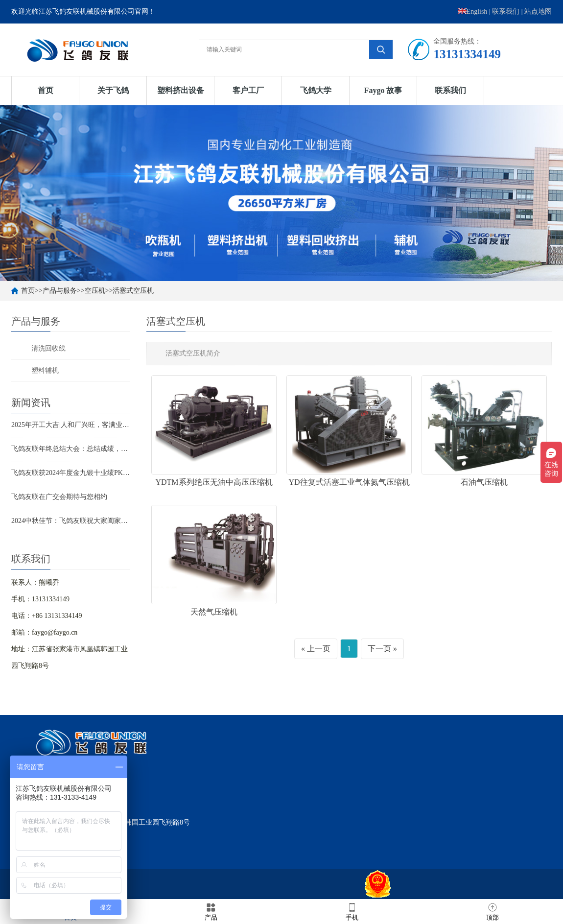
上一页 (319, 649)
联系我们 (506, 12)
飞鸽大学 (316, 90)
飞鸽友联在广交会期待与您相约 (59, 497)
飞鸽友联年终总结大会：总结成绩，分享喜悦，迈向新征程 (100, 449)
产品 (211, 911)
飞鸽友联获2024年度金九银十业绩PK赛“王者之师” (87, 473)
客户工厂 (248, 90)
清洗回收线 (48, 348)
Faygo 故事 (383, 90)
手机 (352, 911)
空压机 (95, 291)
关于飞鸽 (113, 90)
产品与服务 (60, 291)
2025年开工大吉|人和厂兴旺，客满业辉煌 (74, 425)
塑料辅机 (45, 370)
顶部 (493, 911)
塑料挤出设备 (181, 90)
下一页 (379, 649)
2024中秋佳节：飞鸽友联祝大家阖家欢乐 (73, 521)
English (473, 12)
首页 (46, 90)
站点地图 (538, 12)
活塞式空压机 (133, 291)
